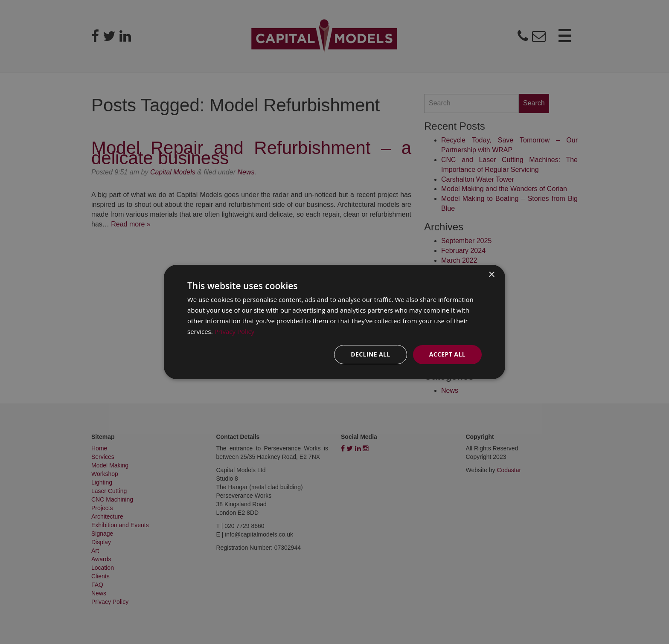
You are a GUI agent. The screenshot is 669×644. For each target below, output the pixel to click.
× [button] (491, 275)
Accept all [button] (447, 354)
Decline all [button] (370, 354)
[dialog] (334, 322)
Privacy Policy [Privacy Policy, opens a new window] (235, 331)
